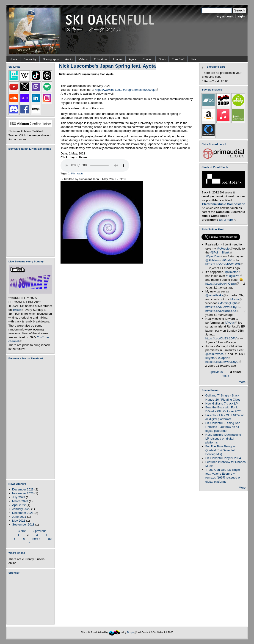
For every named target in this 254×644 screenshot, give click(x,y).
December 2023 (23, 489)
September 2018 (23, 524)
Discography (51, 59)
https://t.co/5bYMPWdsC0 (224, 264)
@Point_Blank (221, 252)
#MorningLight (229, 303)
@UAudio (224, 249)
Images (118, 59)
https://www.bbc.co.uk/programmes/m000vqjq (127, 90)
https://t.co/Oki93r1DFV (222, 338)
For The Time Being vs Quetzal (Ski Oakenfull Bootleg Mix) (221, 450)
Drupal (132, 632)
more (242, 382)
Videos (83, 59)
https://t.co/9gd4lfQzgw (222, 284)
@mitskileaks (216, 295)
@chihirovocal (216, 354)
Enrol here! (228, 220)
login (241, 16)
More (242, 488)
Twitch (18, 310)
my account (225, 16)
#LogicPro (234, 276)
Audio (69, 59)
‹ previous (40, 531)
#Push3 (229, 260)
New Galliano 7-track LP (222, 403)
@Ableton (213, 260)
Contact (148, 59)
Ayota (133, 59)
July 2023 (19, 497)
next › (36, 538)
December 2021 (23, 513)
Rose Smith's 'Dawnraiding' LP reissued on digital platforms (224, 439)
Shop (162, 59)
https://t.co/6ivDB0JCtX (222, 311)
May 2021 (19, 521)
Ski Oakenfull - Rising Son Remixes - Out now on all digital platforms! (223, 427)
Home (13, 59)
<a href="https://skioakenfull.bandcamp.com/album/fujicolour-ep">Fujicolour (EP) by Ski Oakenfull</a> (29, 203)
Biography (30, 59)
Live (193, 59)
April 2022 (19, 505)
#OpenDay (214, 256)
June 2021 (19, 517)
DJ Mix (71, 174)
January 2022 (21, 509)
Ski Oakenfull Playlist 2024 (223, 458)
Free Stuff (178, 59)
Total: (216, 81)
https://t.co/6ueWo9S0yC (223, 307)
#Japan (225, 358)
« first (22, 531)
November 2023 (23, 493)
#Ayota (236, 299)
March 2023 (20, 501)
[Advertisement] (31, 599)
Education (100, 59)
